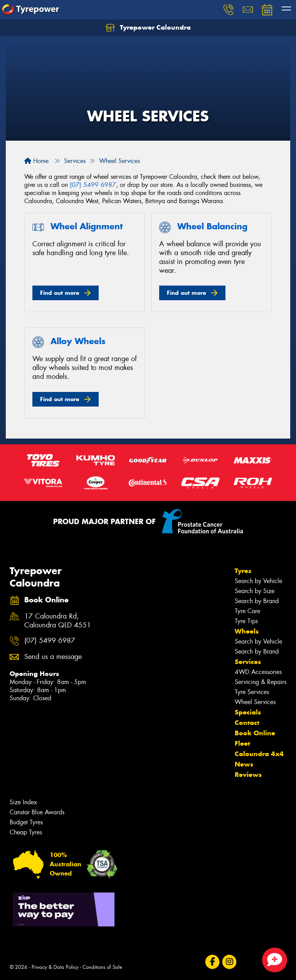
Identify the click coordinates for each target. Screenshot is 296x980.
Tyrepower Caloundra (148, 28)
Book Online (255, 733)
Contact (247, 723)
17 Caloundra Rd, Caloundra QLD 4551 (58, 621)
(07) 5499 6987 (93, 185)
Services (248, 662)
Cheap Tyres (26, 832)
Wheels (247, 631)
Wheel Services (255, 702)
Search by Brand (257, 601)
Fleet (242, 743)
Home (36, 161)
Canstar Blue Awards (37, 812)
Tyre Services (252, 692)
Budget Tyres (26, 822)
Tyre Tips (246, 621)
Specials (248, 712)
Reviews (248, 775)
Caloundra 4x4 (259, 754)
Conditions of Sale (102, 967)
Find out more (60, 293)
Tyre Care (247, 611)
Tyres (243, 571)
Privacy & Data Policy (55, 967)
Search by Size (255, 591)
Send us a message (53, 657)
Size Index (23, 802)
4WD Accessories (258, 672)
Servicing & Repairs (261, 682)
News (244, 764)
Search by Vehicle (258, 581)
